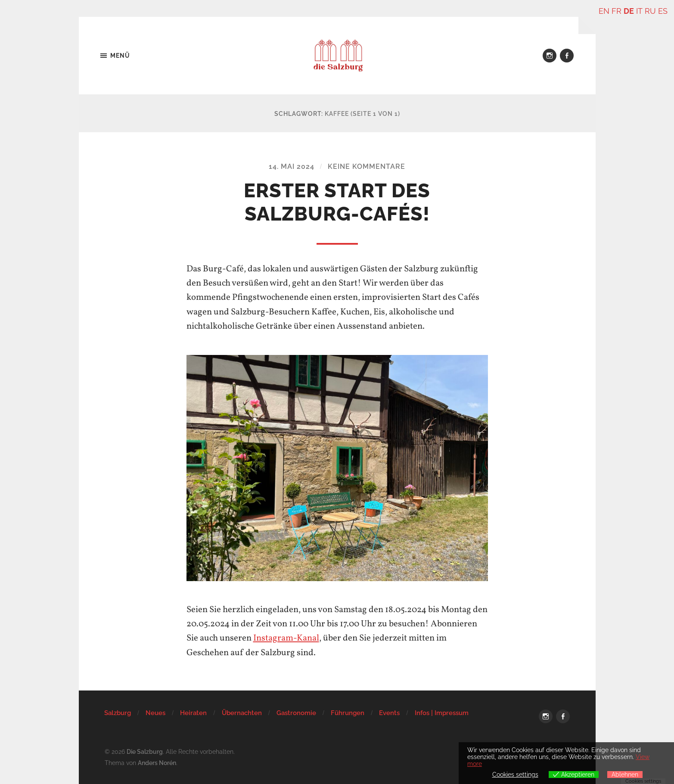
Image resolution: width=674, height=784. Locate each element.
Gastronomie (296, 712)
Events (389, 712)
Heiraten (193, 712)
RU (650, 11)
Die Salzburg (145, 751)
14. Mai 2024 (292, 166)
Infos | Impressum (442, 712)
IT (640, 11)
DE (629, 11)
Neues (155, 712)
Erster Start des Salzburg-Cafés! (337, 202)
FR (617, 11)
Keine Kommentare (367, 166)
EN (604, 11)
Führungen (348, 712)
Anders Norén (157, 762)
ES (663, 11)
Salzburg (118, 712)
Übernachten (242, 712)
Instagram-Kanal (286, 638)
